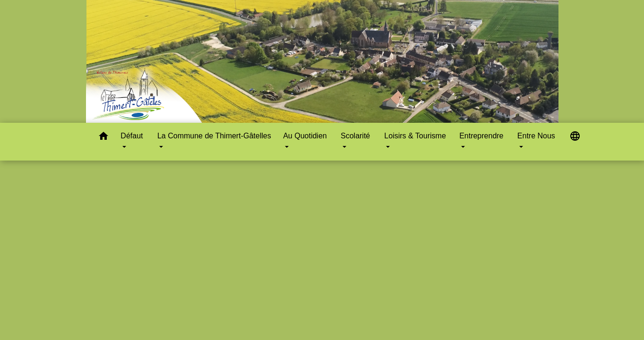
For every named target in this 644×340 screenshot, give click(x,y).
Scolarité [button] (355, 136)
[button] (103, 138)
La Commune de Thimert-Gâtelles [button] (214, 136)
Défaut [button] (132, 136)
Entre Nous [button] (536, 136)
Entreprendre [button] (481, 136)
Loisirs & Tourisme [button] (415, 136)
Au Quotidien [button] (305, 136)
